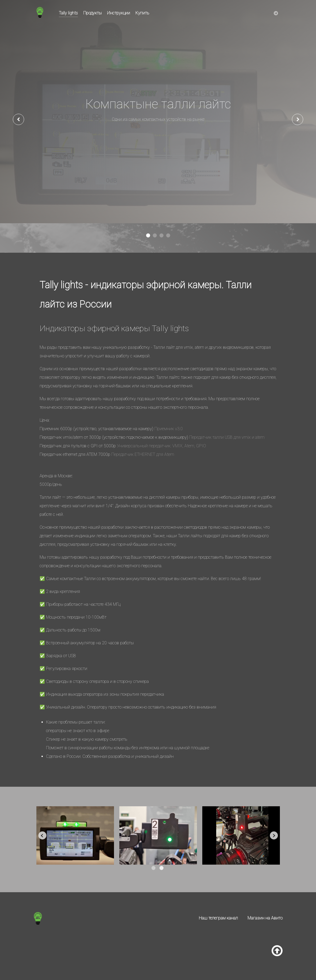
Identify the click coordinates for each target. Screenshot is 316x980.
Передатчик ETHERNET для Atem (143, 454)
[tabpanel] (75, 835)
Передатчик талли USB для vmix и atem (227, 437)
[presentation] (18, 119)
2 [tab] (161, 868)
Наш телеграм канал (218, 918)
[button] (148, 235)
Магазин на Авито (265, 918)
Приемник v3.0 (169, 429)
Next (274, 835)
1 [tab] (153, 868)
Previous (42, 835)
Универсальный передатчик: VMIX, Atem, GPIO (161, 446)
